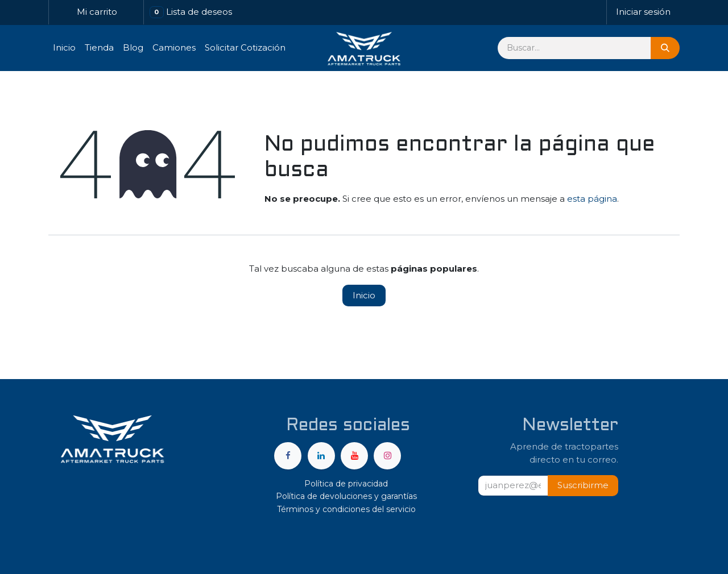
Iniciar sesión (643, 12)
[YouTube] (354, 456)
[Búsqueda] (665, 48)
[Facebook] (288, 456)
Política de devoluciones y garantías (346, 496)
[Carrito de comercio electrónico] (96, 12)
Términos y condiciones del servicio (346, 509)
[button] (583, 486)
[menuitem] (64, 48)
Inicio (364, 295)
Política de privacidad (346, 484)
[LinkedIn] (321, 456)
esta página (592, 199)
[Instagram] (387, 456)
